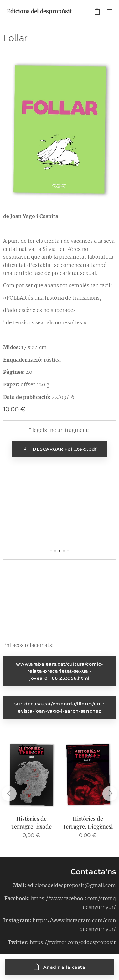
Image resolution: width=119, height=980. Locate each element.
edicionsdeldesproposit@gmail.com (72, 885)
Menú (110, 12)
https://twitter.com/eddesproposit (73, 942)
